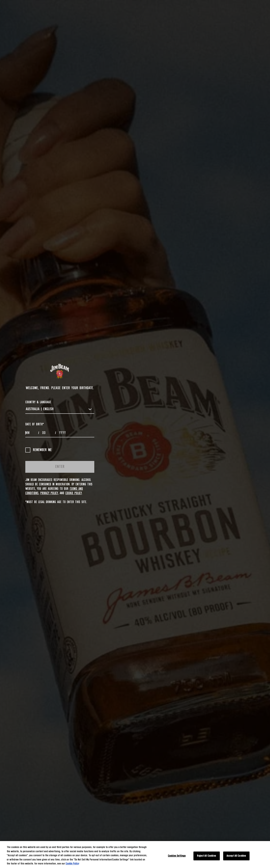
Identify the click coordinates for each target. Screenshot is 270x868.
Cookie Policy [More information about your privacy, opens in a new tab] (72, 864)
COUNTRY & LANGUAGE (38, 402)
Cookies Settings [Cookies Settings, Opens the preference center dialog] (177, 856)
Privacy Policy (49, 493)
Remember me (38, 450)
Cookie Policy (74, 493)
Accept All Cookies (236, 856)
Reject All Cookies (206, 856)
